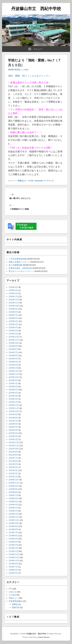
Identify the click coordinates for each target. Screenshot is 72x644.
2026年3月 (13, 290)
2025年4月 (13, 324)
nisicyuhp (39, 181)
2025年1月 (13, 334)
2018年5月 (13, 570)
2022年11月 (14, 408)
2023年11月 (14, 374)
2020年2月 (13, 511)
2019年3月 (13, 545)
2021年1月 (13, 477)
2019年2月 (13, 548)
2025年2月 (13, 331)
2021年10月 (14, 449)
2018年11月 (14, 557)
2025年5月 (13, 321)
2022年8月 (13, 418)
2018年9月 (13, 564)
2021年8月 (13, 455)
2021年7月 (13, 458)
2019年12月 (14, 517)
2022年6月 (13, 424)
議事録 (15, 604)
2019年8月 (13, 529)
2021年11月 (14, 446)
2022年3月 (13, 433)
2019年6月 (13, 536)
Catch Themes (44, 637)
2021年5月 (13, 464)
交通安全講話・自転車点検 (20, 268)
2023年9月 (13, 380)
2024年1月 (13, 368)
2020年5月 (13, 501)
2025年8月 (13, 312)
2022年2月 (13, 436)
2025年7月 (13, 315)
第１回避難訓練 (15, 265)
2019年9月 (13, 526)
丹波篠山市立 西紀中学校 (36, 9)
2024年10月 (14, 343)
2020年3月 (13, 508)
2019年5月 (13, 539)
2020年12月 (14, 480)
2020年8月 (13, 492)
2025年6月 (13, 318)
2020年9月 (13, 489)
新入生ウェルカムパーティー (21, 271)
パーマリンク (48, 181)
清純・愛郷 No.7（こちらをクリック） (29, 76)
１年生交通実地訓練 (17, 259)
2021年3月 (13, 470)
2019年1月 (13, 551)
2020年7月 (13, 495)
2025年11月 (14, 303)
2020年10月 (14, 486)
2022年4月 (13, 430)
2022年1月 (13, 439)
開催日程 (16, 607)
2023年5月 (13, 390)
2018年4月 (13, 573)
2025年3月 (13, 327)
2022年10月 (14, 411)
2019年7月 (13, 532)
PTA (10, 589)
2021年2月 (13, 473)
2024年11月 (14, 340)
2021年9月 (13, 452)
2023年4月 (13, 393)
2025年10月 (14, 306)
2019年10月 (14, 523)
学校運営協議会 (15, 601)
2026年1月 (13, 296)
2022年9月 (13, 414)
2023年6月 (13, 387)
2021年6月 (13, 461)
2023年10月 (14, 377)
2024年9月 (13, 346)
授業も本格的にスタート (19, 262)
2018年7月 (13, 567)
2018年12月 (14, 554)
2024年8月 (13, 349)
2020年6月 (13, 498)
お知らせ (13, 592)
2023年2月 (13, 399)
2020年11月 (14, 483)
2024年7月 (13, 352)
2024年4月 (13, 362)
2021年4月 (13, 467)
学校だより (22, 181)
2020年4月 (13, 505)
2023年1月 (13, 402)
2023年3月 (13, 396)
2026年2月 (13, 293)
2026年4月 (13, 287)
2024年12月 (14, 337)
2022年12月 (14, 405)
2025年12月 (14, 300)
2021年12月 (14, 442)
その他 (12, 595)
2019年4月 (13, 542)
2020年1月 (13, 514)
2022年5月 (13, 427)
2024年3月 (13, 365)
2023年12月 (14, 371)
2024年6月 (13, 356)
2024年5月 (13, 359)
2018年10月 (14, 561)
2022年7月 (13, 421)
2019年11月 (14, 520)
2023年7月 (13, 383)
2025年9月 (13, 309)
